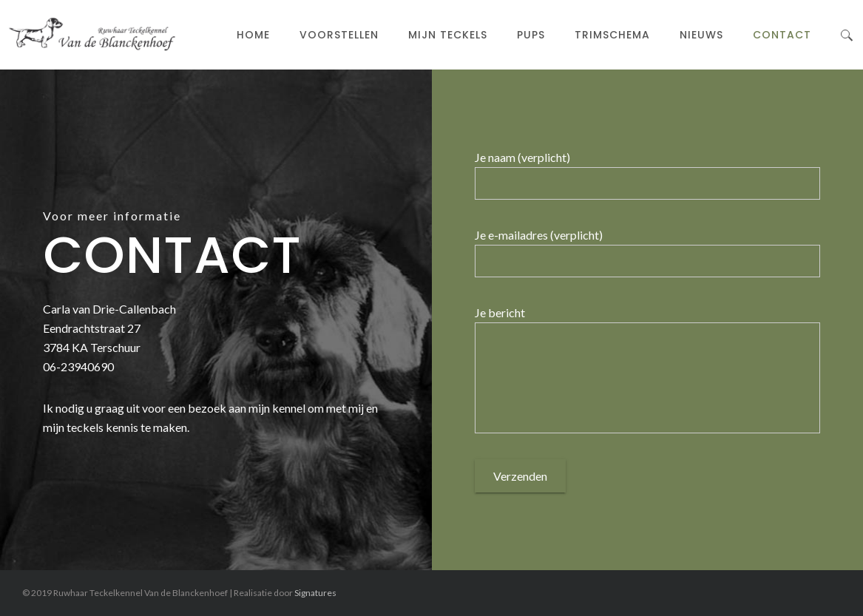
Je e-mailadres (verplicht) (539, 235)
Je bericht (500, 312)
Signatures (315, 593)
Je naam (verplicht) (522, 157)
